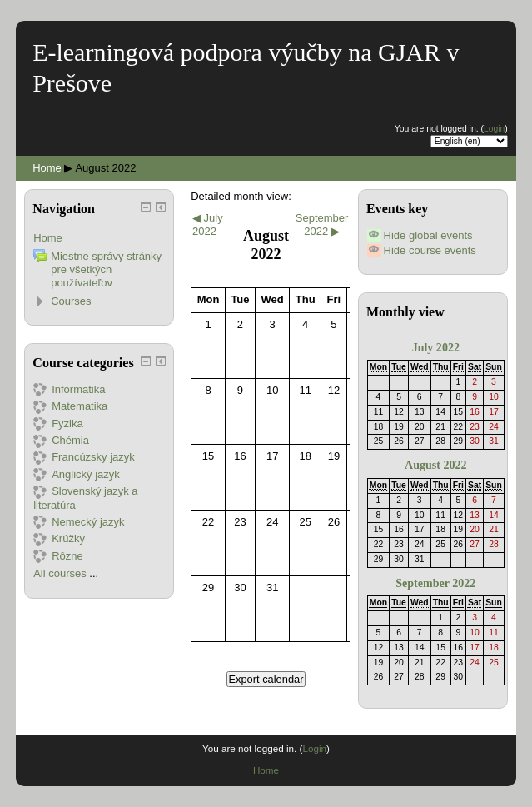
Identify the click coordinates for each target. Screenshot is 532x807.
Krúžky (59, 538)
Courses (71, 301)
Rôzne (58, 556)
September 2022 (435, 583)
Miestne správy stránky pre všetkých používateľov (106, 269)
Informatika (69, 389)
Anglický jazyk (77, 474)
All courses (60, 573)
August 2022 (105, 168)
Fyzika (58, 423)
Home (47, 168)
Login (494, 129)
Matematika (70, 406)
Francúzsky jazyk (84, 457)
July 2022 (436, 347)
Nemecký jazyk (79, 522)
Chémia (61, 440)
